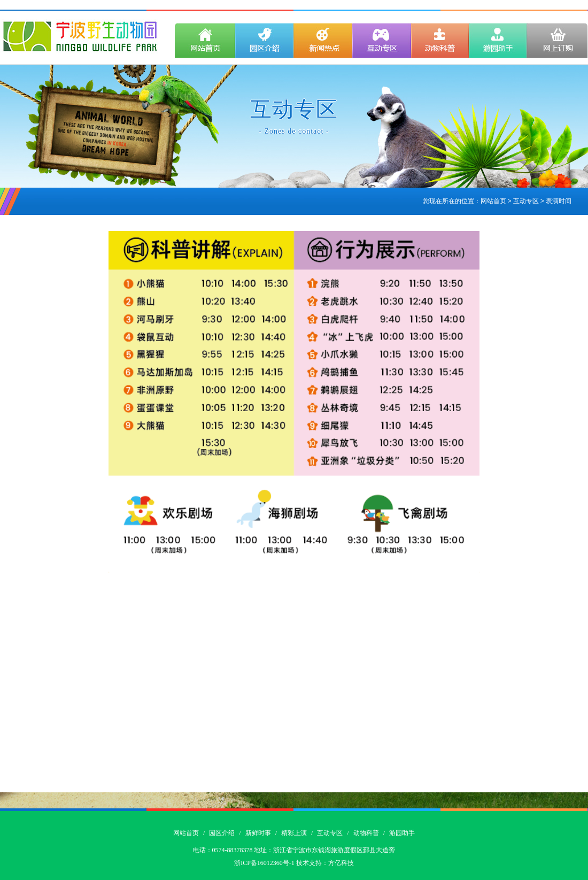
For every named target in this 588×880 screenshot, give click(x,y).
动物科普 (366, 833)
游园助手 (402, 833)
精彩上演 (294, 833)
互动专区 (330, 833)
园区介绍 (222, 833)
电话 (199, 850)
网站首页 (493, 202)
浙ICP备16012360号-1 (264, 863)
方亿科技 (341, 863)
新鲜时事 (258, 833)
